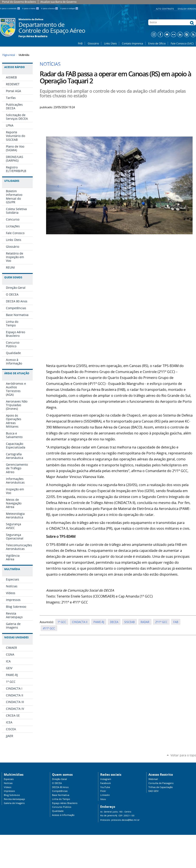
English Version (187, 9)
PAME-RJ (99, 622)
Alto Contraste (165, 9)
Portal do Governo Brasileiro (19, 2)
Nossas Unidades (16, 637)
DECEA (114, 622)
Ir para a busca (50, 8)
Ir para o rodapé (69, 8)
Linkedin (105, 795)
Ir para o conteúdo (10, 8)
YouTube (105, 787)
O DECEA (57, 783)
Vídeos (8, 787)
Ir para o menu (31, 8)
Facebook (106, 783)
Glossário (93, 43)
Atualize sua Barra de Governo (58, 2)
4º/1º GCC (49, 628)
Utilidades (12, 181)
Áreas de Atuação (17, 373)
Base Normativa (61, 795)
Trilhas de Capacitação (161, 787)
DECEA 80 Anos (60, 787)
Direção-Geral (59, 779)
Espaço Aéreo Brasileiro (65, 803)
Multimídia (12, 569)
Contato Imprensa (133, 43)
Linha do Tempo (61, 799)
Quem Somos (13, 277)
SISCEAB (129, 622)
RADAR (145, 622)
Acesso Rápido (15, 67)
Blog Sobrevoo (12, 795)
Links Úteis (110, 43)
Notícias (8, 783)
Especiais (9, 779)
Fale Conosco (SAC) (182, 43)
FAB (80, 43)
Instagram (106, 779)
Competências (60, 791)
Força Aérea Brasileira (33, 36)
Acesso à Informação (63, 815)
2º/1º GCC (161, 622)
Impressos (9, 791)
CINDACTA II (80, 622)
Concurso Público (62, 807)
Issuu (103, 799)
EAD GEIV (154, 791)
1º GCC (62, 622)
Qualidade (58, 811)
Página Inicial (9, 55)
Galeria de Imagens (14, 803)
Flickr (103, 791)
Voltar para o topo (183, 755)
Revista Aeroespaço (14, 799)
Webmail (153, 779)
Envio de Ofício (157, 43)
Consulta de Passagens (161, 783)
